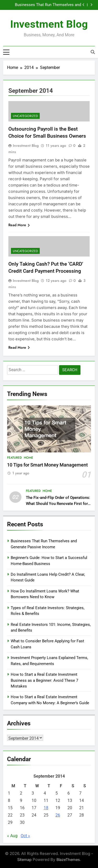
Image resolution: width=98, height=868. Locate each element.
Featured (14, 458)
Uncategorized (25, 116)
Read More (19, 225)
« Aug (12, 836)
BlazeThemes (68, 860)
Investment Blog (49, 24)
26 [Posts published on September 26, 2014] (58, 815)
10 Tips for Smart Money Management (47, 465)
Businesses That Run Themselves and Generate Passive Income (48, 5)
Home (28, 458)
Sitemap (24, 860)
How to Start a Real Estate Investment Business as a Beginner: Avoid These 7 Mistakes (44, 680)
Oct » (25, 836)
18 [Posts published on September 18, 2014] (46, 808)
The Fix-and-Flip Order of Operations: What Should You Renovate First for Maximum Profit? (58, 504)
